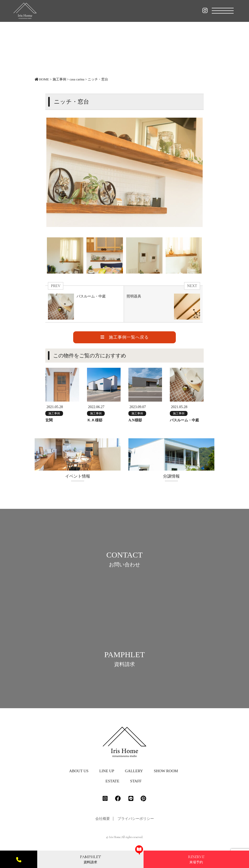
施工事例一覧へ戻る (125, 337)
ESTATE (112, 784)
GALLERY (134, 774)
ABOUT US (79, 774)
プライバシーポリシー (136, 821)
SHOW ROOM (166, 774)
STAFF (136, 784)
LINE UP (107, 774)
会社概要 (103, 821)
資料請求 (91, 859)
